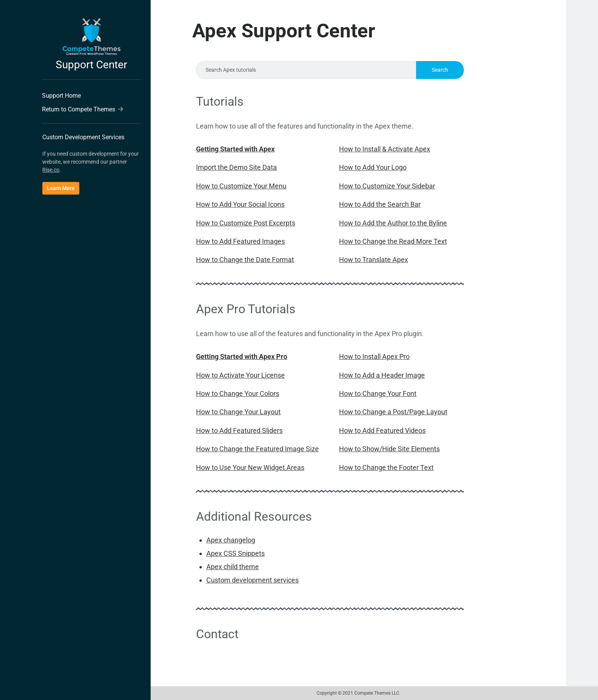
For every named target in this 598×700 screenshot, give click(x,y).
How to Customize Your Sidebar (387, 186)
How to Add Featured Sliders (239, 430)
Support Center (91, 65)
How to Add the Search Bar (380, 204)
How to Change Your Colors (238, 393)
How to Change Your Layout (238, 412)
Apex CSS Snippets (236, 553)
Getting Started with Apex (235, 149)
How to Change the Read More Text (393, 241)
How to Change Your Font (378, 393)
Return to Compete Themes (83, 109)
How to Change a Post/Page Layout (393, 412)
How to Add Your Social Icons (240, 204)
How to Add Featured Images (240, 241)
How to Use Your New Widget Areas (250, 467)
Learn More (61, 188)
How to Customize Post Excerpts (246, 223)
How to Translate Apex (374, 260)
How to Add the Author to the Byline (393, 223)
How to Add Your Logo (373, 167)
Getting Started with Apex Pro (242, 356)
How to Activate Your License (240, 375)
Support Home (61, 96)
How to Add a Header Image (382, 375)
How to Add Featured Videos (382, 430)
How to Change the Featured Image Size (257, 449)
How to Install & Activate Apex (385, 149)
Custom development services (252, 580)
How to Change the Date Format (245, 260)
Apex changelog (231, 540)
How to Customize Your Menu (241, 186)
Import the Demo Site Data (236, 167)
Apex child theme (233, 567)
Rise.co (51, 170)
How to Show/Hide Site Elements (389, 449)
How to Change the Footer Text (386, 467)
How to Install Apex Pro (374, 356)
